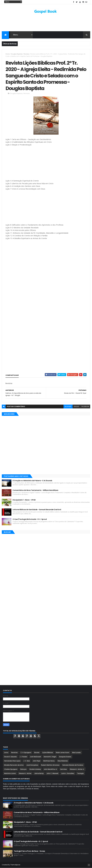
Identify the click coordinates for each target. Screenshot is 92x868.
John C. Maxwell (52, 773)
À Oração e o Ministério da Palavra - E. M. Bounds (32, 481)
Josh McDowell (35, 757)
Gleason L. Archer (25, 773)
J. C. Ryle (27, 761)
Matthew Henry (49, 761)
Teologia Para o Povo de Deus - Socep (29, 851)
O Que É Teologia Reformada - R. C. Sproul (30, 519)
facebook (85, 406)
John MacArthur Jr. (51, 769)
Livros (6, 753)
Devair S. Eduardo (10, 757)
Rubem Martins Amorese (50, 765)
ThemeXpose (15, 865)
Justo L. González (68, 773)
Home (8, 54)
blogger (68, 406)
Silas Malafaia (63, 761)
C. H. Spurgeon (26, 753)
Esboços (23, 769)
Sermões (64, 769)
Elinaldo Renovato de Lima (14, 765)
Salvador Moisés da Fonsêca (73, 765)
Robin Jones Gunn (63, 753)
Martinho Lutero (10, 773)
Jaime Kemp (39, 773)
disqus (76, 406)
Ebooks (37, 753)
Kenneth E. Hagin (50, 757)
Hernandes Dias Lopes (12, 761)
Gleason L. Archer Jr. (77, 769)
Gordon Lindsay (35, 769)
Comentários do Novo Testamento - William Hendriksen (35, 490)
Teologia (80, 773)
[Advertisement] (46, 23)
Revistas (26, 54)
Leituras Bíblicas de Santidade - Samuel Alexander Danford (37, 510)
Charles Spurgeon (11, 769)
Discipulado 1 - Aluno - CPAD (24, 500)
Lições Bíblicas (48, 753)
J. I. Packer (23, 757)
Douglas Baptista (17, 54)
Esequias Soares (65, 757)
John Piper (37, 761)
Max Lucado (76, 753)
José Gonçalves (32, 765)
